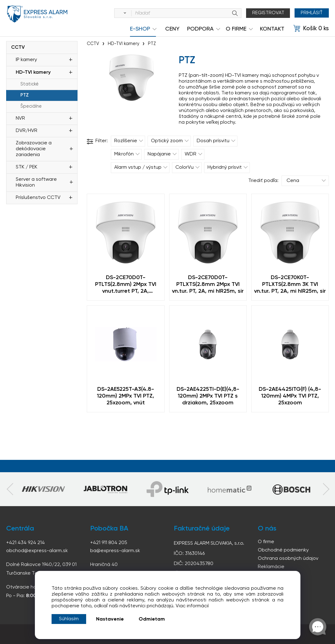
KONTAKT (272, 29)
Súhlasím (69, 619)
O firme (266, 542)
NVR (20, 118)
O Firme (236, 29)
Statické (29, 84)
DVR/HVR (27, 131)
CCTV (18, 47)
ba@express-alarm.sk (115, 551)
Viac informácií (192, 606)
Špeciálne (31, 106)
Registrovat (268, 13)
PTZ (25, 95)
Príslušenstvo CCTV (38, 198)
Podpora (200, 29)
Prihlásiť (312, 13)
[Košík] (311, 29)
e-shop (140, 29)
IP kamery (26, 60)
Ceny (172, 29)
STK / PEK (27, 167)
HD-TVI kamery (33, 72)
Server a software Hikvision (36, 182)
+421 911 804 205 (109, 543)
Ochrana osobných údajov (288, 559)
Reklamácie (271, 567)
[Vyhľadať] (124, 13)
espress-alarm (37, 14)
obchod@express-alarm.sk (37, 551)
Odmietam (152, 619)
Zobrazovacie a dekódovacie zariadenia (34, 149)
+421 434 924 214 (25, 543)
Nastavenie (110, 619)
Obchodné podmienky (283, 550)
